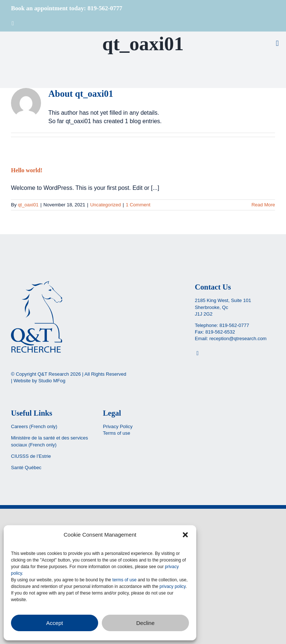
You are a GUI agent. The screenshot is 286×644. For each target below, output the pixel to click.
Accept (55, 623)
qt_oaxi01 (28, 205)
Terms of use (116, 433)
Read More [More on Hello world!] (263, 205)
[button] (185, 535)
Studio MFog (52, 381)
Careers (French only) (34, 426)
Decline (145, 623)
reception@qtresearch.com (238, 338)
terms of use (125, 580)
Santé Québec (26, 468)
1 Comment (138, 205)
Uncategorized (105, 205)
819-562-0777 (234, 325)
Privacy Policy (118, 426)
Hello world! (27, 170)
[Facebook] (197, 353)
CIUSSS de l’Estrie (31, 456)
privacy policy (173, 586)
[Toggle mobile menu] (277, 43)
